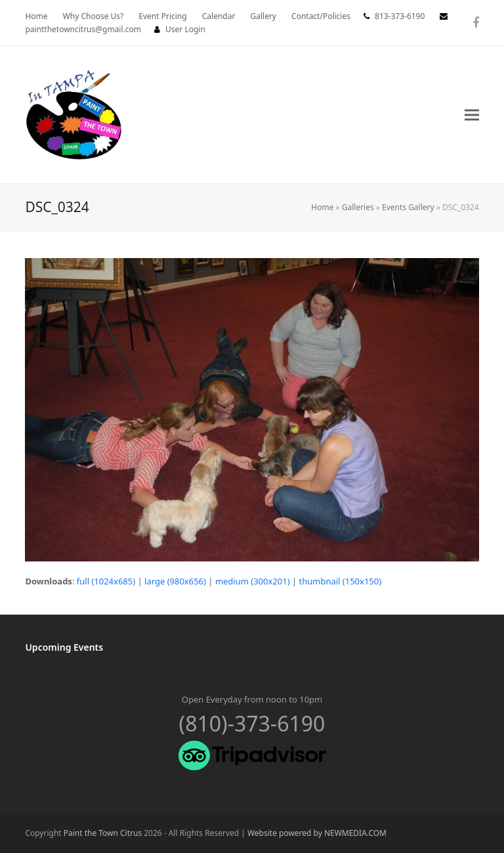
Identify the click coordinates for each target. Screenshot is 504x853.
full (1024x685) (106, 581)
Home (322, 207)
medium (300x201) (253, 581)
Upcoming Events (64, 647)
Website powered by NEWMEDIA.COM (317, 833)
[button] (472, 115)
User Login (185, 29)
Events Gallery (408, 207)
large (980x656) (175, 581)
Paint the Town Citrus (103, 833)
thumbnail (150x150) (341, 581)
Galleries (358, 207)
